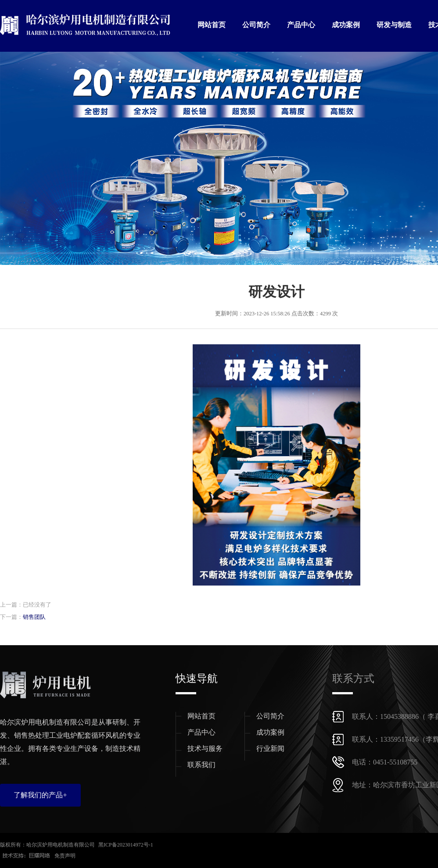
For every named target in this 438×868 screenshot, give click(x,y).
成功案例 (346, 25)
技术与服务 (205, 748)
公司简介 (256, 25)
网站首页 (212, 25)
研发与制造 (394, 25)
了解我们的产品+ (40, 795)
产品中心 (301, 25)
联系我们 (201, 765)
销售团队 (34, 617)
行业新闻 (270, 748)
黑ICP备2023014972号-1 (126, 845)
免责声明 (65, 856)
